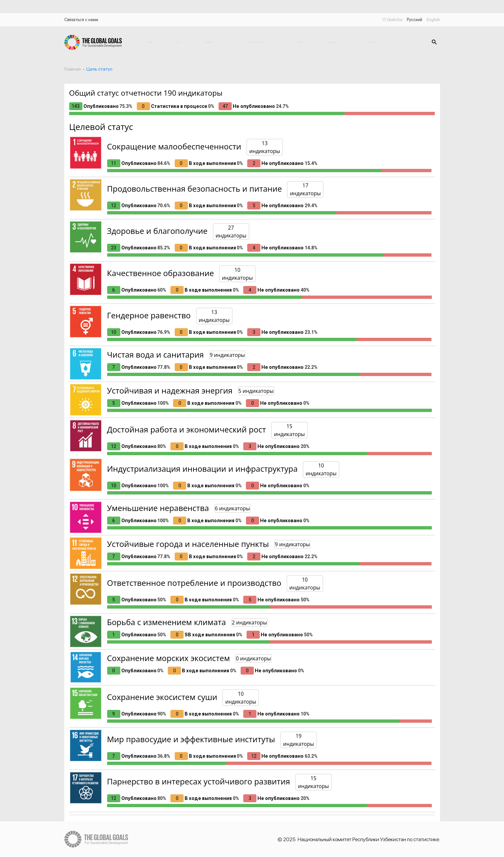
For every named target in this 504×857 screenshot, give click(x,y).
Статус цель (371, 42)
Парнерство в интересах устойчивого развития (199, 781)
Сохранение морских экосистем (169, 658)
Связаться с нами (81, 20)
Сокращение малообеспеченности (174, 146)
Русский (415, 20)
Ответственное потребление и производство (194, 583)
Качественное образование (161, 273)
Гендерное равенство (149, 315)
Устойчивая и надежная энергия (170, 390)
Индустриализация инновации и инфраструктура (202, 469)
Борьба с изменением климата (167, 622)
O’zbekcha (392, 20)
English (433, 20)
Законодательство (255, 42)
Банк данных (333, 42)
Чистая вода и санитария (156, 354)
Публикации (210, 42)
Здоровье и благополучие (157, 231)
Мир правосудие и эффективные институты (191, 739)
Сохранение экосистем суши (162, 697)
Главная (150, 42)
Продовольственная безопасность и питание (195, 189)
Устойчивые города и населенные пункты (188, 544)
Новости (177, 42)
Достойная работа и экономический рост (187, 429)
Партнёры (298, 42)
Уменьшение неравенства (158, 508)
